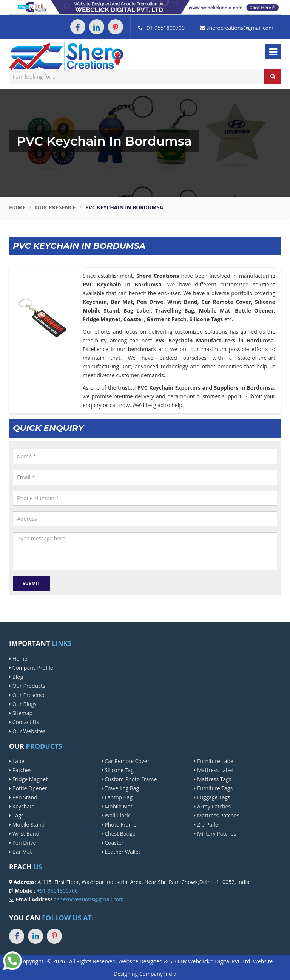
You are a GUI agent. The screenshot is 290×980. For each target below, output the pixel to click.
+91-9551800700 (161, 28)
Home (17, 207)
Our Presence (56, 207)
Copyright (32, 961)
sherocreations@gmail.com (237, 28)
